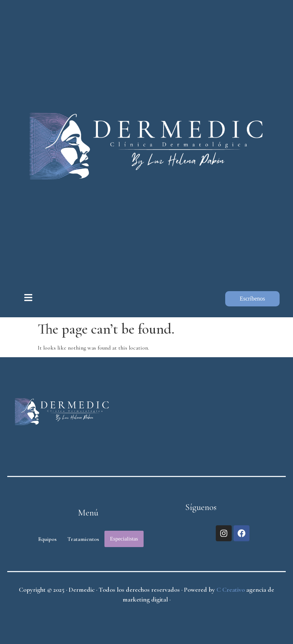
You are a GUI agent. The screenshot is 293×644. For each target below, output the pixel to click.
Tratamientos (83, 539)
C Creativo (231, 590)
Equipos (47, 539)
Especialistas (124, 539)
